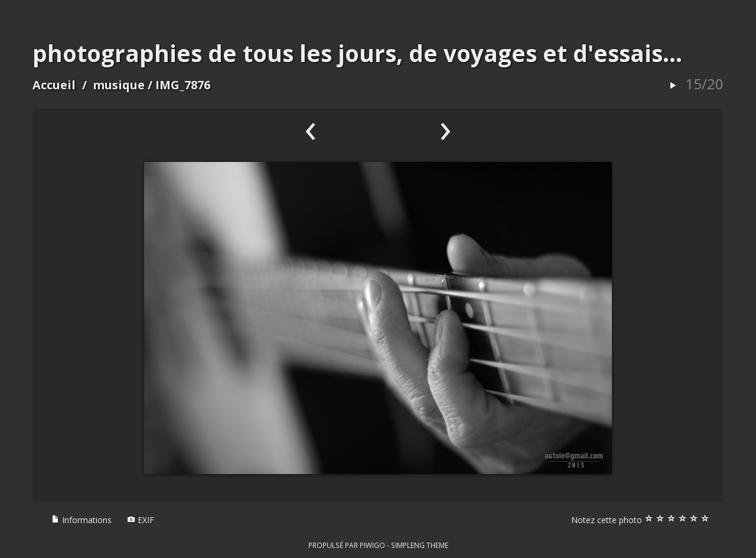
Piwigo (372, 545)
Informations (82, 520)
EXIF (141, 520)
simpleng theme (420, 545)
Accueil (54, 85)
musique (119, 85)
